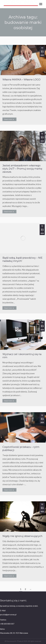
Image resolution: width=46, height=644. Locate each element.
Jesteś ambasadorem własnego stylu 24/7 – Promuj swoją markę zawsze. (22, 169)
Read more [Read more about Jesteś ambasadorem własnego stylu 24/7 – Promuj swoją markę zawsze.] (9, 212)
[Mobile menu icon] (41, 4)
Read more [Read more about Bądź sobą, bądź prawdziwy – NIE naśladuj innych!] (9, 308)
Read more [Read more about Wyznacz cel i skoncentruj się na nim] (9, 401)
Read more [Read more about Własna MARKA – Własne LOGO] (9, 119)
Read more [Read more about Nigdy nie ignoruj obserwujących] (9, 576)
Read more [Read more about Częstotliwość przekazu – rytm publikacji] (9, 490)
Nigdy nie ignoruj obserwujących (22, 536)
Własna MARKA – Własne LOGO (21, 80)
